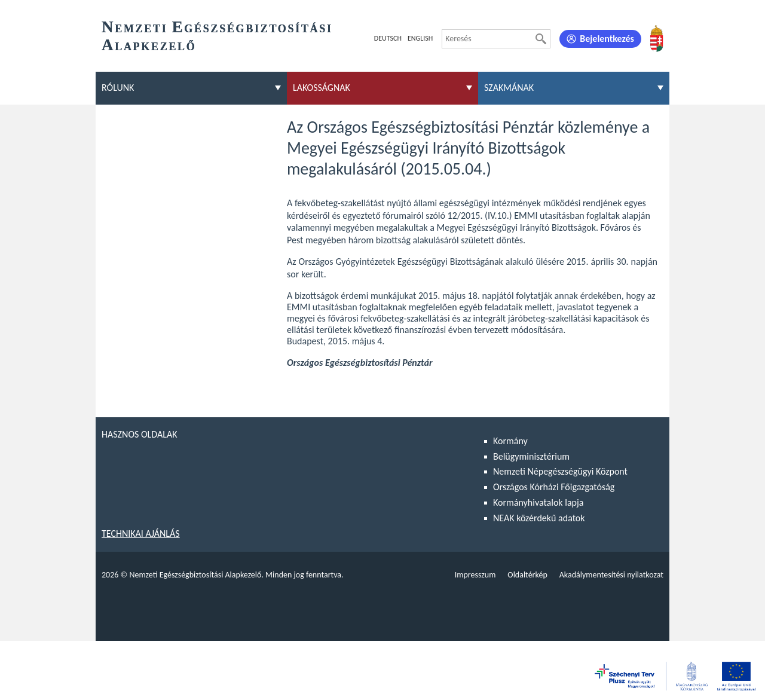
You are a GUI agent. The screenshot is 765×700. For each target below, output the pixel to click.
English (420, 38)
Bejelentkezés (607, 39)
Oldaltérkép (527, 575)
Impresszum (475, 575)
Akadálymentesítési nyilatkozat (611, 575)
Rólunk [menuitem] (118, 88)
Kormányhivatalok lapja (538, 502)
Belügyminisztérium (531, 456)
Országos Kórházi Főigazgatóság (554, 487)
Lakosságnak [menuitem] (322, 88)
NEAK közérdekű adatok (539, 518)
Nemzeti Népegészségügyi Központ (560, 471)
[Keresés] (541, 39)
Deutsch (388, 38)
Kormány (510, 441)
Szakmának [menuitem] (509, 88)
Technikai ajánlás (141, 534)
